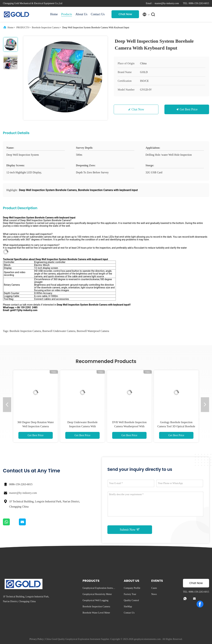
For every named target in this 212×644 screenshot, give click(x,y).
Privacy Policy (37, 639)
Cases (154, 588)
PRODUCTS (23, 28)
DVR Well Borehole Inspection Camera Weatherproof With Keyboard (129, 426)
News (154, 594)
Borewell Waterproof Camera (93, 331)
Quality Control (131, 600)
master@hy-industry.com (23, 493)
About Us (81, 14)
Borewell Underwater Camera (59, 331)
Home (54, 14)
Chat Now (125, 14)
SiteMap (128, 607)
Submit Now (130, 529)
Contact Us (98, 14)
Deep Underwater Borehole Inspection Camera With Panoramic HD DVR (82, 426)
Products (67, 14)
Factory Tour (130, 594)
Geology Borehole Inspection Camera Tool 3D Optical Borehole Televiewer (176, 426)
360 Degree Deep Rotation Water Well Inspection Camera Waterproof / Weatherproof (36, 426)
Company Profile (132, 588)
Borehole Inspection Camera (46, 28)
